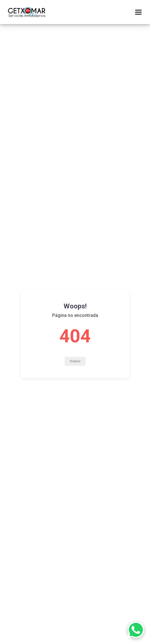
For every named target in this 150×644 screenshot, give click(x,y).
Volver (75, 361)
